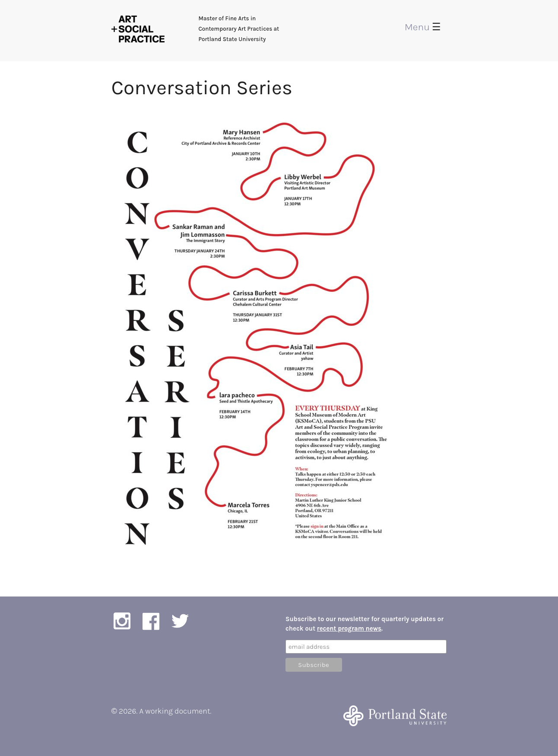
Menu (423, 27)
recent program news (349, 628)
